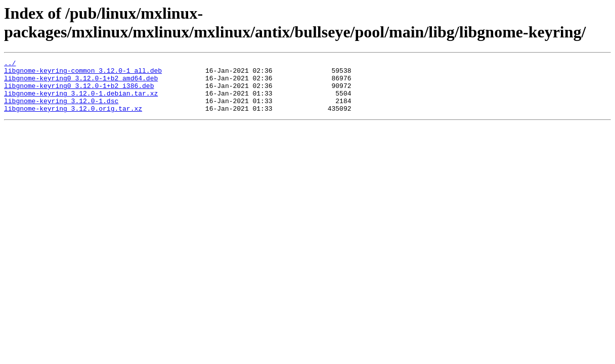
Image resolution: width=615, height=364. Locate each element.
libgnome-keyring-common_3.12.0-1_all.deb (83, 73)
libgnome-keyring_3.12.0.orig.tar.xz (73, 119)
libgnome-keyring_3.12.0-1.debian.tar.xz (81, 101)
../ (10, 64)
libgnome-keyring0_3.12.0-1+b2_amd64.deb (81, 82)
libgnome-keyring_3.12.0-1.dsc (61, 110)
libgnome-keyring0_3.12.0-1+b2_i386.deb (79, 92)
